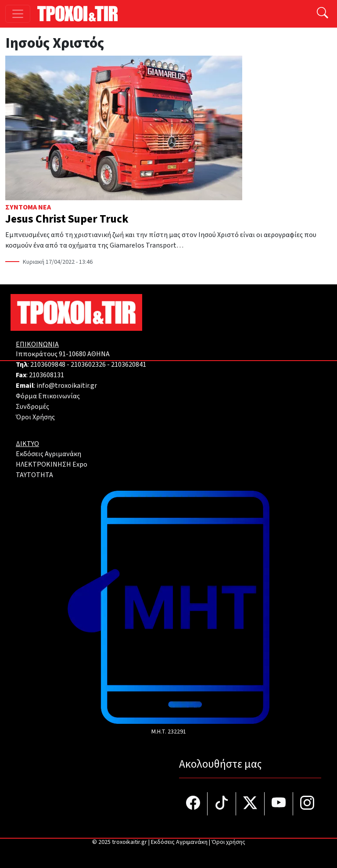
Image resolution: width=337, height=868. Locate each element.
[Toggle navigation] (18, 14)
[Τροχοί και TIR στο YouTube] (279, 804)
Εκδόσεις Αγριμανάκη (48, 454)
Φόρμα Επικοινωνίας (48, 396)
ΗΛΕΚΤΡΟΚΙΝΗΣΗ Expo (52, 464)
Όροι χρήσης (228, 842)
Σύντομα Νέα (28, 207)
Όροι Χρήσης (35, 417)
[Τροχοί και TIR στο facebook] (193, 804)
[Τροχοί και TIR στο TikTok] (222, 804)
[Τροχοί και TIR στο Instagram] (307, 804)
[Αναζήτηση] (323, 14)
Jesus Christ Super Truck (67, 219)
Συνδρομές (32, 407)
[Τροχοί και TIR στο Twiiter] (250, 804)
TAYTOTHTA (34, 475)
